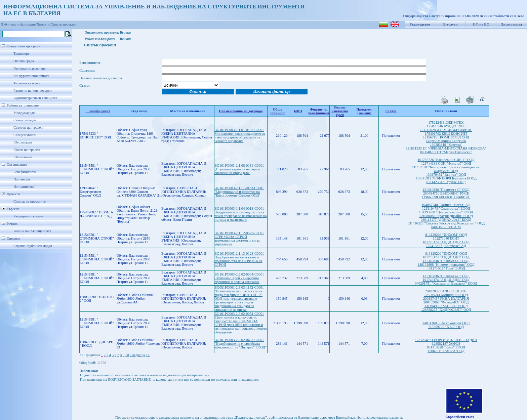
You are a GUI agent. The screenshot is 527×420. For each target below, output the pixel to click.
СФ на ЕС (481, 24)
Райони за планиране (23, 105)
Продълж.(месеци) (364, 111)
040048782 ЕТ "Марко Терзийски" (446, 152)
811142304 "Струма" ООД (446, 182)
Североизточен (25, 135)
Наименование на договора (241, 111)
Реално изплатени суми (340, 111)
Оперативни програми (24, 46)
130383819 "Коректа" (446, 145)
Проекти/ (44, 24)
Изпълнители (24, 187)
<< (81, 355)
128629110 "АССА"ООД (446, 351)
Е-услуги (451, 24)
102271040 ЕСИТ (446, 238)
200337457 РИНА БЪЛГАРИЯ (446, 299)
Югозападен (23, 142)
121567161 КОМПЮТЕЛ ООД (446, 137)
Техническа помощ (28, 83)
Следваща (137, 355)
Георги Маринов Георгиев (446, 141)
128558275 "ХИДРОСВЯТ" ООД (446, 310)
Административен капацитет (35, 98)
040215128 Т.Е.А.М (446, 227)
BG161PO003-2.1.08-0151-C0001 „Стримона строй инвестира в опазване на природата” (239, 169)
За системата (512, 24)
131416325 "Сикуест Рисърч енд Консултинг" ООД (446, 223)
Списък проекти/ (64, 24)
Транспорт (21, 54)
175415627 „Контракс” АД (446, 246)
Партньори (22, 179)
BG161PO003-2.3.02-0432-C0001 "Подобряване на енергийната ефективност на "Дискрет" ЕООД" (240, 344)
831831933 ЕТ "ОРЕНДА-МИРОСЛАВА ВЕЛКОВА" (446, 148)
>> (148, 355)
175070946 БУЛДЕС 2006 (446, 126)
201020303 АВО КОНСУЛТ (446, 291)
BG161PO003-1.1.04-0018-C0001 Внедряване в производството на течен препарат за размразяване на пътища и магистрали (241, 214)
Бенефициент (98, 111)
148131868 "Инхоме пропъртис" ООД (446, 265)
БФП (298, 111)
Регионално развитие (30, 68)
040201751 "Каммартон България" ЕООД (446, 283)
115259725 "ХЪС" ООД (446, 327)
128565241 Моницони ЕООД (446, 295)
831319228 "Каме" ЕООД (446, 347)
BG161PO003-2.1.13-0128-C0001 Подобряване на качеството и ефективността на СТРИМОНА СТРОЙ (239, 259)
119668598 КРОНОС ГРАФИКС (446, 197)
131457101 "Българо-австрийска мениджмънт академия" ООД (446, 169)
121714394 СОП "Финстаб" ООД (446, 163)
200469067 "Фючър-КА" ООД (446, 302)
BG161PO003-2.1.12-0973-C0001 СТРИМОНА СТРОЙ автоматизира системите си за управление (239, 239)
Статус (391, 111)
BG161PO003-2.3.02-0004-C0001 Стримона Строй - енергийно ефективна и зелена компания (239, 278)
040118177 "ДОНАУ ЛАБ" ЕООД (446, 220)
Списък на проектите (30, 201)
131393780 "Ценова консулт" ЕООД (446, 212)
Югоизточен (23, 157)
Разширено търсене (28, 216)
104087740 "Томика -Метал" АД (446, 205)
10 (127, 355)
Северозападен (25, 120)
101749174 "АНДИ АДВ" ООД (446, 242)
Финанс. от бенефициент (319, 111)
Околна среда (24, 61)
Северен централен (28, 128)
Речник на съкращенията (32, 231)
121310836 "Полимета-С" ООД (446, 190)
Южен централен (27, 150)
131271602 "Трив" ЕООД (446, 268)
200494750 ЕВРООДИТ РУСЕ (446, 193)
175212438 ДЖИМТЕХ (446, 122)
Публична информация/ (19, 24)
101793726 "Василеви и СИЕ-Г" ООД (446, 160)
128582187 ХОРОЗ (446, 344)
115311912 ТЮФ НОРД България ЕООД (446, 178)
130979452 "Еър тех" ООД (446, 175)
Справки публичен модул (33, 246)
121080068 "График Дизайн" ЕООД (446, 216)
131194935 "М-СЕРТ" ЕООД (446, 306)
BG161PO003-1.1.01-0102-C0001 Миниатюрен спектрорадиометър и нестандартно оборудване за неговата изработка (240, 135)
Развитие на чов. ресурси (33, 91)
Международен (25, 113)
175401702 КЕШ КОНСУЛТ (446, 134)
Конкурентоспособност (31, 76)
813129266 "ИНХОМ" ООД (446, 235)
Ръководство (420, 24)
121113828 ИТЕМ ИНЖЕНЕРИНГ (446, 130)
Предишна (92, 355)
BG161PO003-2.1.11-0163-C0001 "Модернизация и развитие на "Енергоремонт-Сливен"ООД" (239, 192)
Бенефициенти (25, 172)
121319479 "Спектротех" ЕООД (446, 208)
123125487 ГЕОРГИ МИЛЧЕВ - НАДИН (446, 340)
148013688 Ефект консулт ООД (446, 323)
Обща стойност (277, 111)
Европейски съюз (459, 417)
